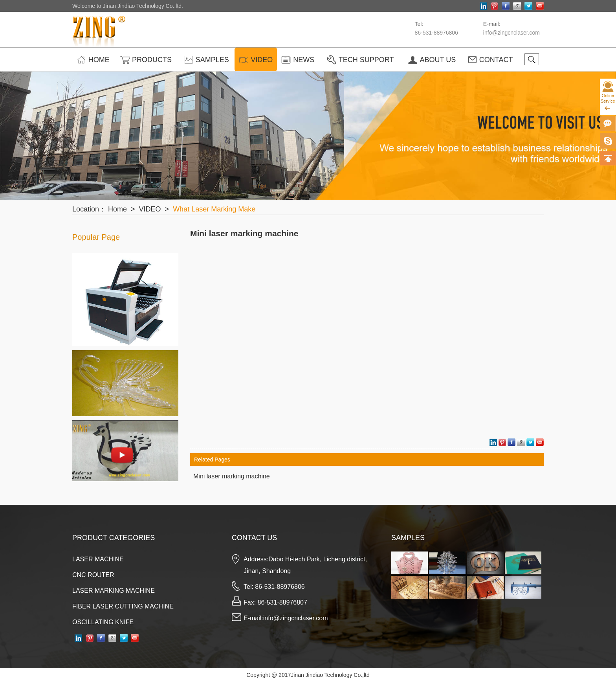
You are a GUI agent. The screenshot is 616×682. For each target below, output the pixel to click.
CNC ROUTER (93, 575)
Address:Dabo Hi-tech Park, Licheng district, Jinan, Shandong (305, 565)
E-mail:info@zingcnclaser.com (286, 618)
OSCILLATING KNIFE (103, 622)
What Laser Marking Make (214, 209)
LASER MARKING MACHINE (114, 591)
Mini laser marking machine (244, 233)
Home (117, 209)
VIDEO (150, 209)
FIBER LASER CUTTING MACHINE (123, 606)
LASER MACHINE (98, 559)
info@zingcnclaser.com (511, 33)
